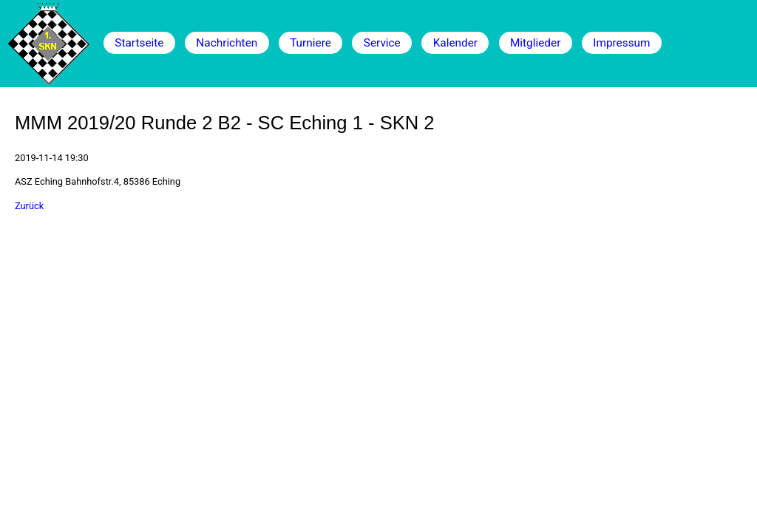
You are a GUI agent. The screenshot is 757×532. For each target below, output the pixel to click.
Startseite (139, 43)
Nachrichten (227, 43)
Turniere (310, 43)
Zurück (29, 206)
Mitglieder (535, 43)
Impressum (621, 43)
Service (382, 43)
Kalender (455, 43)
